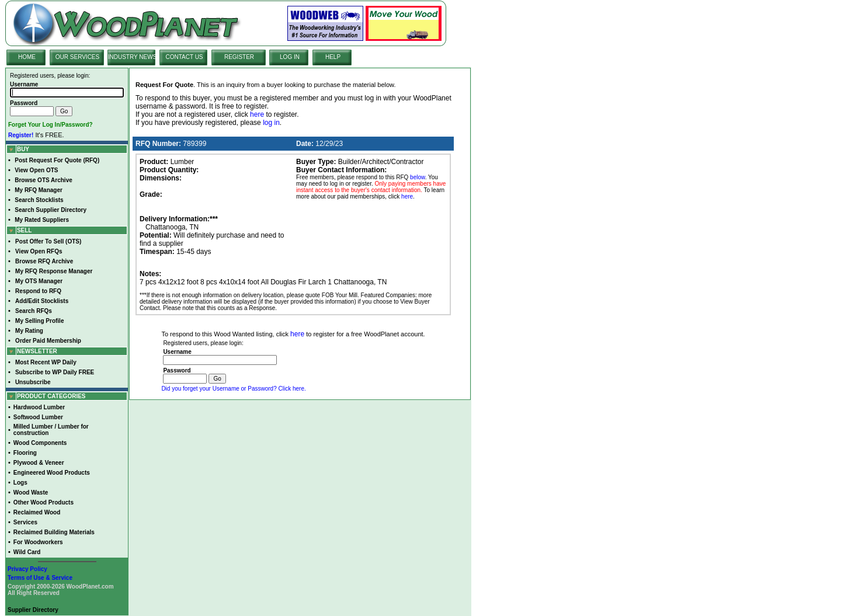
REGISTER (239, 57)
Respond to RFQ (38, 291)
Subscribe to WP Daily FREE (55, 372)
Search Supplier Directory (51, 210)
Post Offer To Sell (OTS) (48, 241)
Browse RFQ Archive (44, 261)
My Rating (29, 331)
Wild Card (27, 552)
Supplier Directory (33, 610)
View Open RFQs (39, 251)
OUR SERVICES (77, 57)
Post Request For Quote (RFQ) (57, 160)
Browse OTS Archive (44, 180)
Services (25, 522)
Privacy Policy (27, 569)
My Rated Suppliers (42, 220)
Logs (20, 483)
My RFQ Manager (39, 190)
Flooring (25, 453)
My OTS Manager (39, 281)
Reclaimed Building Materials (54, 532)
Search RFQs (34, 311)
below (418, 177)
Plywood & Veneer (39, 463)
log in (271, 123)
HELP (333, 57)
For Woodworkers (38, 542)
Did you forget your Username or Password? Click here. (233, 389)
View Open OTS (36, 170)
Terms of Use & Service (40, 578)
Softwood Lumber (38, 417)
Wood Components (40, 443)
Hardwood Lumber (39, 407)
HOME (27, 57)
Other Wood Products (44, 502)
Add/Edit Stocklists (42, 301)
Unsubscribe (33, 382)
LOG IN (290, 57)
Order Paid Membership (48, 341)
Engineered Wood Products (52, 473)
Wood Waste (31, 493)
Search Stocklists (39, 200)
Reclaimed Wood (37, 512)
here (257, 114)
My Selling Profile (39, 321)
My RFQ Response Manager (54, 271)
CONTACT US (184, 57)
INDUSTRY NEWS (133, 57)
